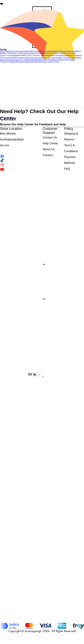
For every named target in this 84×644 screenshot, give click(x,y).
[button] (17, 55)
